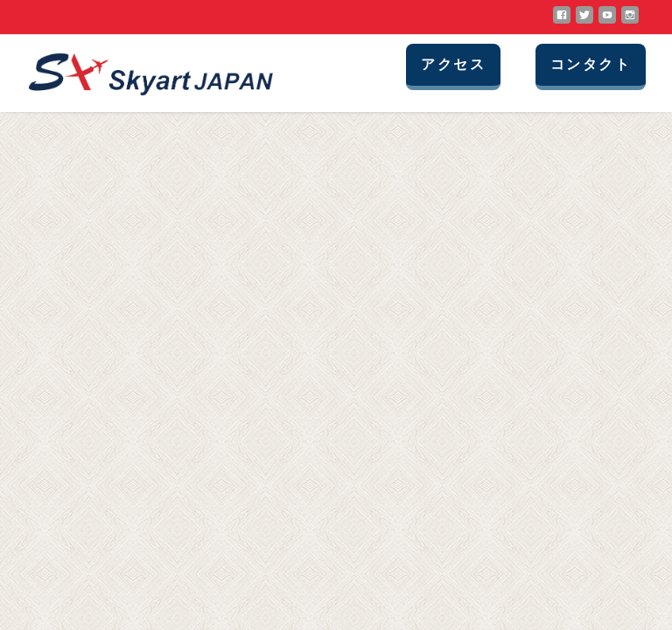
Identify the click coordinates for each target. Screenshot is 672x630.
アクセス (453, 64)
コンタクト (591, 64)
